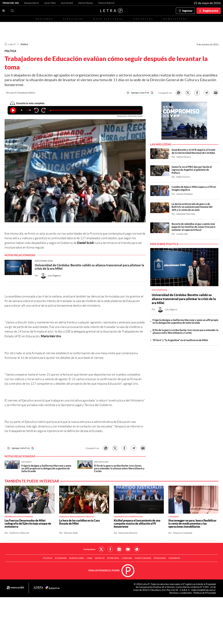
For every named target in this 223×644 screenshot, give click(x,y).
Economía (61, 558)
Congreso (174, 558)
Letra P (12, 44)
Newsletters (175, 19)
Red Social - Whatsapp (137, 549)
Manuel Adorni (31, 3)
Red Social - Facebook (110, 549)
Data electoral (109, 19)
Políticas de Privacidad (205, 593)
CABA (89, 558)
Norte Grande (143, 558)
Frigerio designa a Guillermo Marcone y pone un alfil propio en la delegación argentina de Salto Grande (185, 321)
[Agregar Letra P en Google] (140, 93)
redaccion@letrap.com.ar (203, 590)
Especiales (73, 19)
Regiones (44, 19)
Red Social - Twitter (101, 549)
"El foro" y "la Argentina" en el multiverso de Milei (180, 340)
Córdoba (127, 558)
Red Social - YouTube (128, 549)
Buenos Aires (77, 558)
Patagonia (160, 558)
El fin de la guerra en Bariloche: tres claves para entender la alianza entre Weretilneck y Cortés (185, 331)
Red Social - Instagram (119, 549)
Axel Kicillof (67, 3)
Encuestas (143, 19)
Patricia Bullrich (106, 3)
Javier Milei (50, 3)
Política (24, 44)
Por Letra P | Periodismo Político (21, 93)
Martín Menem (86, 3)
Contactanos (89, 549)
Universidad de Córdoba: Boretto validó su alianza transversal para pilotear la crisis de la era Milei (184, 299)
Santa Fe (100, 558)
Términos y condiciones (181, 593)
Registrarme (211, 11)
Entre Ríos (113, 558)
